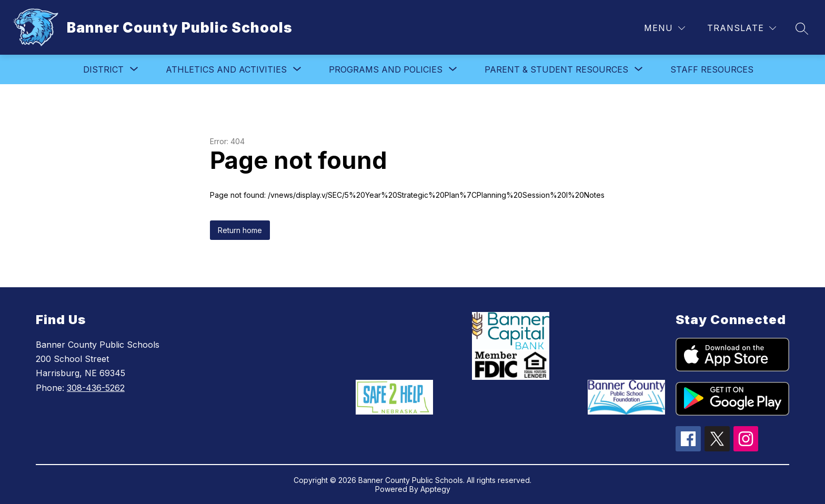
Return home (240, 230)
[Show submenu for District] (103, 69)
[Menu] (665, 28)
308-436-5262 (96, 388)
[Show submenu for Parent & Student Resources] (556, 69)
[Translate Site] (742, 28)
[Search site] (802, 28)
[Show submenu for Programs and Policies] (386, 69)
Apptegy (435, 489)
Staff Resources (712, 69)
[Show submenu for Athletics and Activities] (226, 69)
